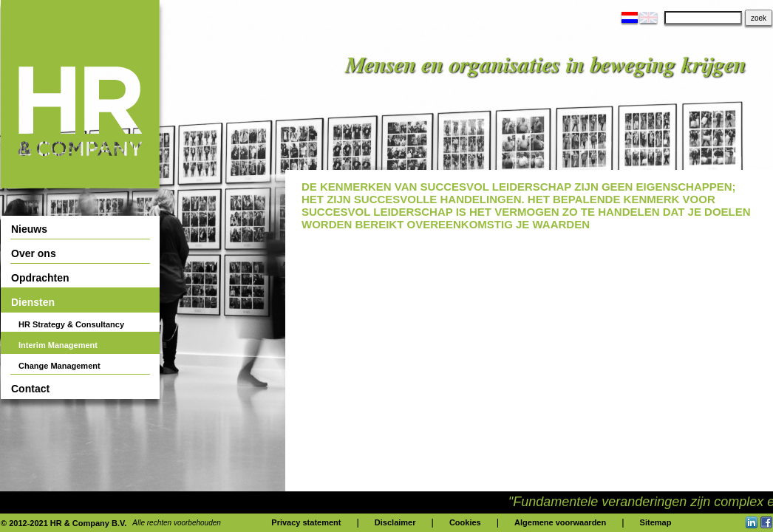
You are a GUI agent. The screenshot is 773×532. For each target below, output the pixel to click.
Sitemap (656, 522)
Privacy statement (306, 522)
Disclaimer (395, 522)
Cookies (465, 522)
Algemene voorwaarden (560, 522)
